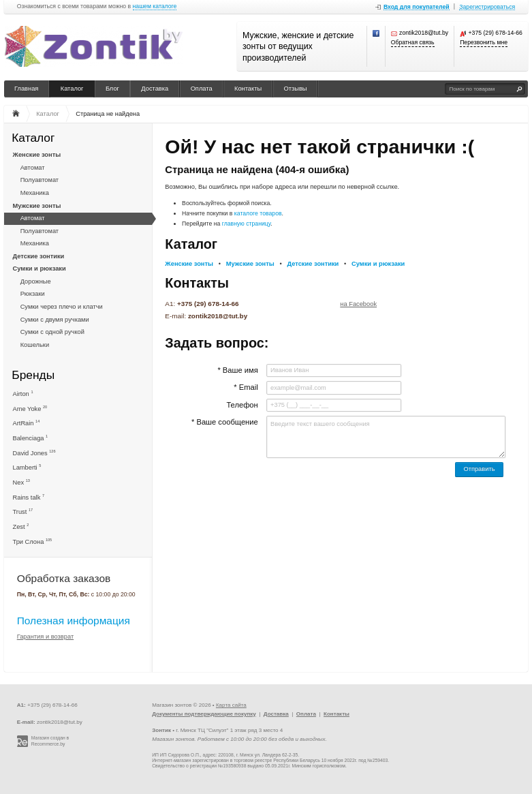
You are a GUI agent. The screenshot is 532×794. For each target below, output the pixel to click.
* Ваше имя (237, 370)
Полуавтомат (40, 180)
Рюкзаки (33, 294)
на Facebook (358, 304)
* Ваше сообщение (225, 422)
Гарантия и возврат (46, 637)
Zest (21, 526)
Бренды (33, 375)
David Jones (34, 453)
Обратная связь (413, 43)
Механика (35, 193)
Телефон (242, 405)
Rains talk (29, 497)
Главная (26, 89)
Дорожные (36, 281)
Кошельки (35, 345)
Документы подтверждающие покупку (204, 714)
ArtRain (27, 423)
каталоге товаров (258, 213)
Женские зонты (37, 155)
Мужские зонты (37, 206)
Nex (21, 482)
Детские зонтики (39, 256)
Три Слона (33, 541)
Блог (112, 89)
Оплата (202, 89)
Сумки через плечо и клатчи (62, 307)
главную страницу (247, 224)
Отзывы (296, 89)
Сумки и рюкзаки (40, 269)
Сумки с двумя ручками (55, 320)
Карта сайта (231, 705)
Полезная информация (74, 621)
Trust (23, 511)
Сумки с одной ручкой (52, 332)
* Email (246, 387)
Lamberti (27, 467)
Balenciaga (31, 438)
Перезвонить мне (484, 43)
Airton (23, 394)
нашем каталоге (155, 6)
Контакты (248, 89)
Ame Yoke (30, 409)
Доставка (155, 89)
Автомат (33, 168)
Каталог (72, 89)
